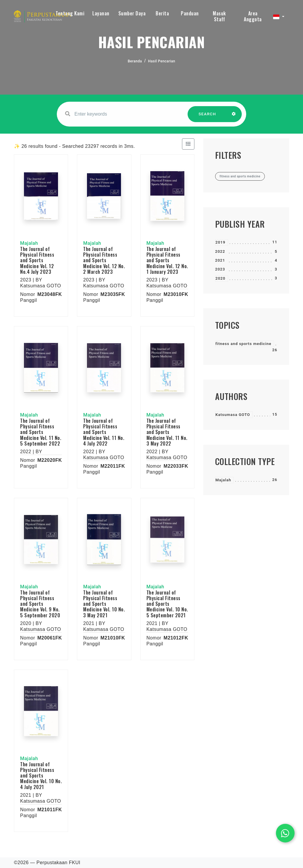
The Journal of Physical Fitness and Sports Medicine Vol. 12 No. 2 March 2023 (104, 260)
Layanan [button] (101, 13)
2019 (220, 242)
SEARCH (207, 117)
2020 (220, 278)
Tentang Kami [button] (70, 13)
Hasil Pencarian (162, 61)
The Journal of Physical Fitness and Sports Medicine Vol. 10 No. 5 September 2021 (167, 604)
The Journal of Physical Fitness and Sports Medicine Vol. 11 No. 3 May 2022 (167, 432)
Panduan (190, 13)
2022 (220, 251)
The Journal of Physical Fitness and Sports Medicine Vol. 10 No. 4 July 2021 (41, 776)
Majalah (223, 480)
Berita (162, 13)
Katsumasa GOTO (233, 415)
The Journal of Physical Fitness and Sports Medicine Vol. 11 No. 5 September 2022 (41, 432)
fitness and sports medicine (243, 344)
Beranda (135, 61)
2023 (220, 269)
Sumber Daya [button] (132, 13)
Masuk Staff (219, 16)
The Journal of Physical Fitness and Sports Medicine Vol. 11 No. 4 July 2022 (104, 432)
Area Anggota (253, 16)
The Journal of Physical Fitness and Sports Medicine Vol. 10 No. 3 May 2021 (104, 604)
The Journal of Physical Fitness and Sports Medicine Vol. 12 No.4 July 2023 (37, 260)
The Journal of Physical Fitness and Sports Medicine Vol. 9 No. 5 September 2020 (40, 604)
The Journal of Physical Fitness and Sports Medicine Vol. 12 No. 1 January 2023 (167, 260)
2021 (220, 260)
